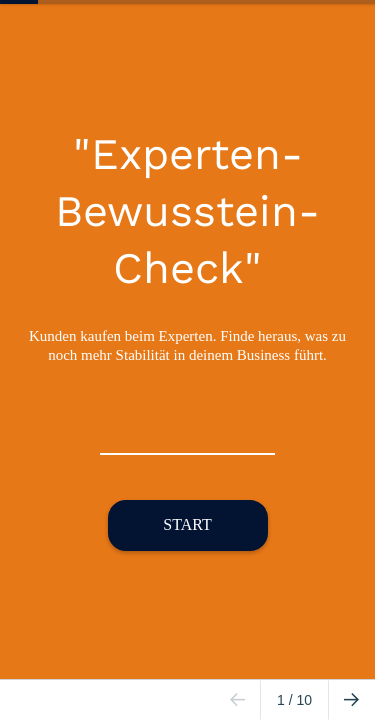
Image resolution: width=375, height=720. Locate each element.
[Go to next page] (351, 700)
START (187, 524)
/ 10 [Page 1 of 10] (294, 700)
